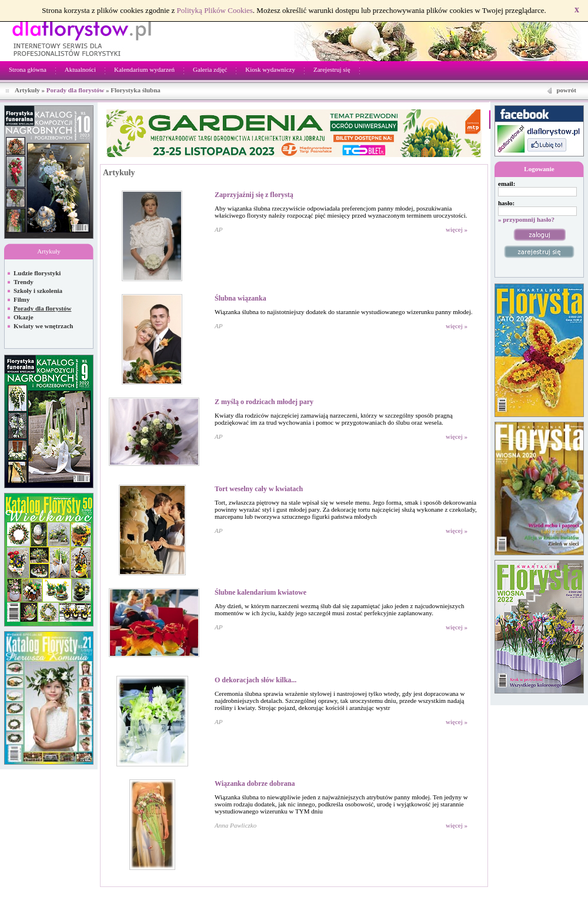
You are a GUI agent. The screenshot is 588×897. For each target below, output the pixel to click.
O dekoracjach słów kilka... (255, 680)
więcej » (457, 229)
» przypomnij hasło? (526, 219)
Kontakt (572, 893)
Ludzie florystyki (37, 273)
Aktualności (80, 69)
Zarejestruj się (332, 69)
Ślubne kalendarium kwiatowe (260, 592)
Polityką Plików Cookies (215, 10)
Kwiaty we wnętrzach (43, 326)
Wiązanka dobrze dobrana (255, 783)
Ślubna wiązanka (240, 298)
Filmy (22, 299)
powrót (566, 90)
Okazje (24, 317)
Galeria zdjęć (210, 69)
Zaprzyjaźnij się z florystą (254, 195)
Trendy (24, 282)
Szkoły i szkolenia (38, 291)
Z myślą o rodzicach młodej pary (264, 402)
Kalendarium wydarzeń (144, 69)
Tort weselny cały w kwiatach (259, 489)
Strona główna (28, 69)
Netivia (151, 893)
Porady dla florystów (75, 90)
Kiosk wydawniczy (270, 69)
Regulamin (539, 893)
